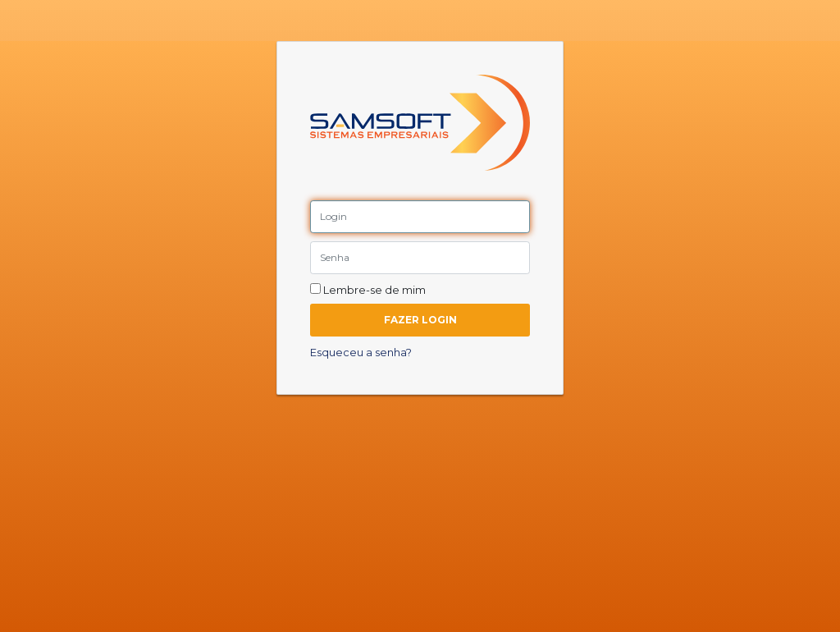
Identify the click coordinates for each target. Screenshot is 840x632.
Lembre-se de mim (368, 290)
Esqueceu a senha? (361, 352)
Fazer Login (420, 320)
